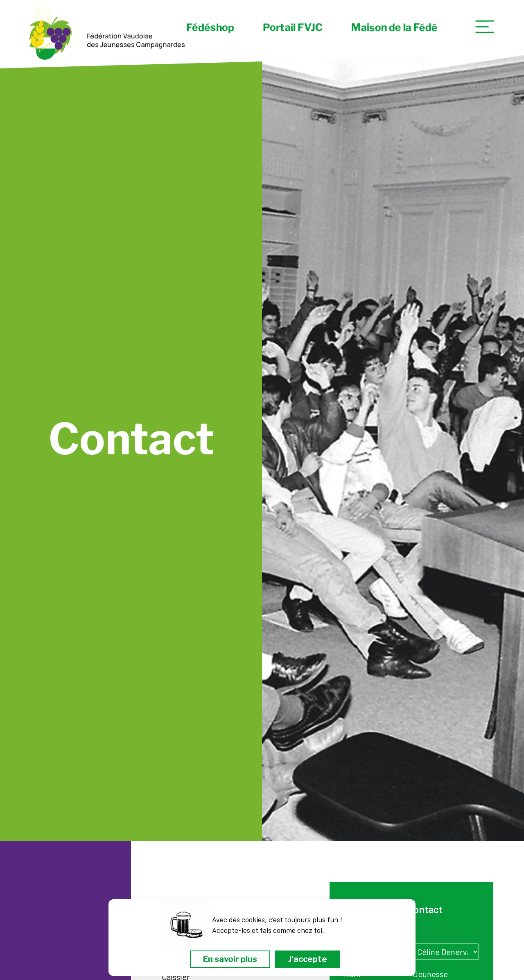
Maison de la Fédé (394, 27)
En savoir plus (230, 959)
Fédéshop (210, 27)
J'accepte (308, 959)
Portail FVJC (293, 27)
